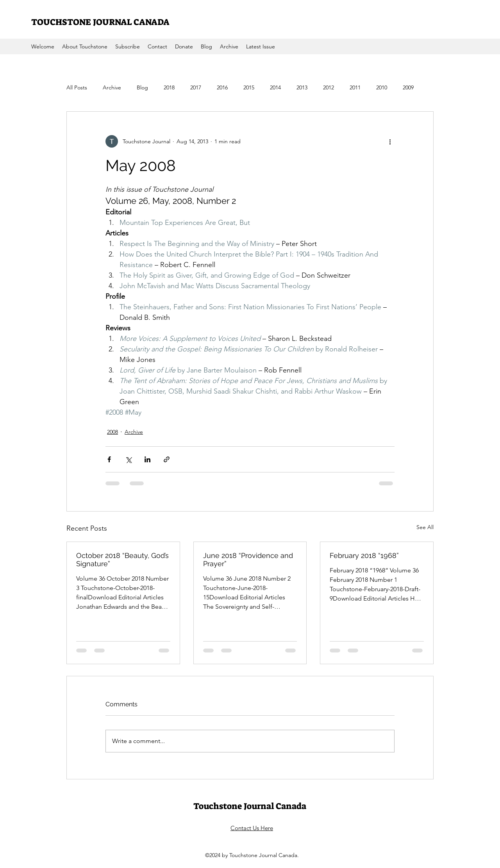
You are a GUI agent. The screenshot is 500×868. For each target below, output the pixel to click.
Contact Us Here (252, 828)
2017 (196, 87)
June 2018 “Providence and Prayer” (248, 560)
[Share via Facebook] (109, 459)
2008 (112, 432)
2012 (329, 87)
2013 (302, 87)
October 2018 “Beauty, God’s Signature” (122, 560)
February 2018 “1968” (364, 555)
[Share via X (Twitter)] (128, 459)
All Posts (77, 87)
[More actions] (390, 141)
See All (425, 527)
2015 (249, 87)
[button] (229, 46)
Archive (112, 87)
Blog (142, 87)
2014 (275, 87)
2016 (222, 87)
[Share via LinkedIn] (147, 459)
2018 (169, 87)
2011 (355, 87)
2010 (382, 87)
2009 (408, 87)
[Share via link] (167, 459)
